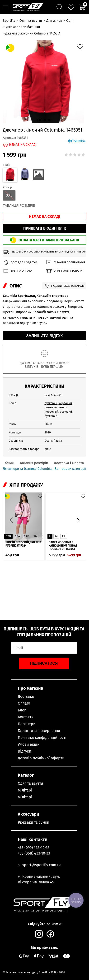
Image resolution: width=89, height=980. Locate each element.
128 (8, 536)
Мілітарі (25, 790)
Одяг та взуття (30, 783)
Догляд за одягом (20, 263)
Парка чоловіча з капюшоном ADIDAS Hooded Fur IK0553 (63, 546)
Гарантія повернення (66, 263)
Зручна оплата (17, 271)
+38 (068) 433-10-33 (34, 853)
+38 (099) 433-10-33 (34, 848)
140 (27, 536)
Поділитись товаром (64, 286)
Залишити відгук (45, 336)
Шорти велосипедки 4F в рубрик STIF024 (23, 544)
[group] (44, 82)
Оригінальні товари (64, 271)
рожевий (51, 407)
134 (18, 536)
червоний (65, 403)
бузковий (51, 403)
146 (36, 536)
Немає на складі (44, 216)
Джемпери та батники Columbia (27, 469)
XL (64, 536)
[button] (40, 120)
